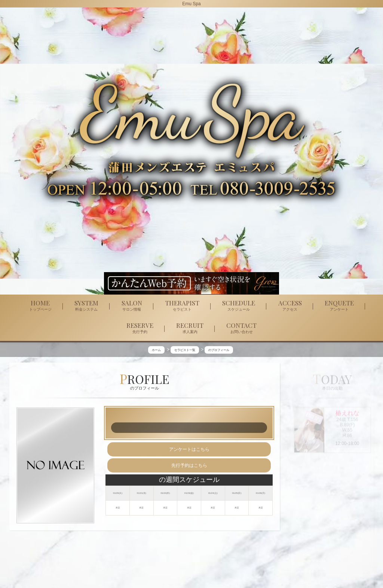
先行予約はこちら (189, 466)
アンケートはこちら (189, 450)
